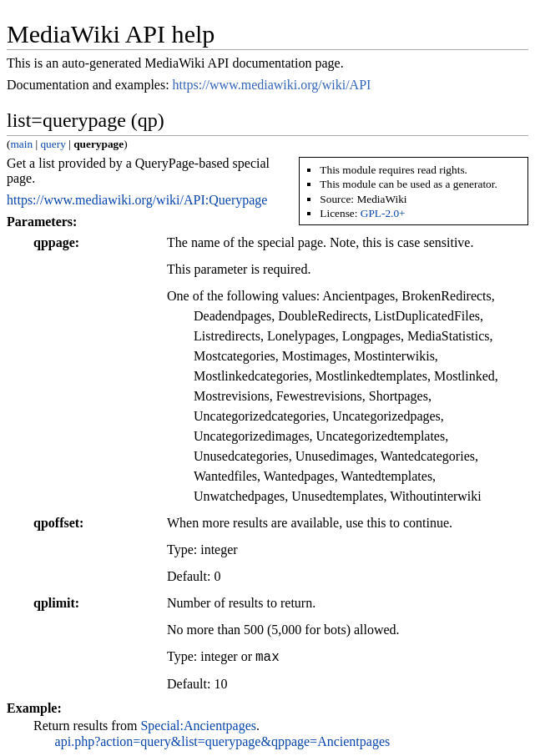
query (53, 144)
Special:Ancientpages (198, 726)
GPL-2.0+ (383, 213)
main (21, 144)
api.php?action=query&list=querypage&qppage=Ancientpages (223, 741)
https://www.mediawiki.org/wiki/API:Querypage (137, 200)
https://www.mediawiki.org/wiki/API (272, 85)
